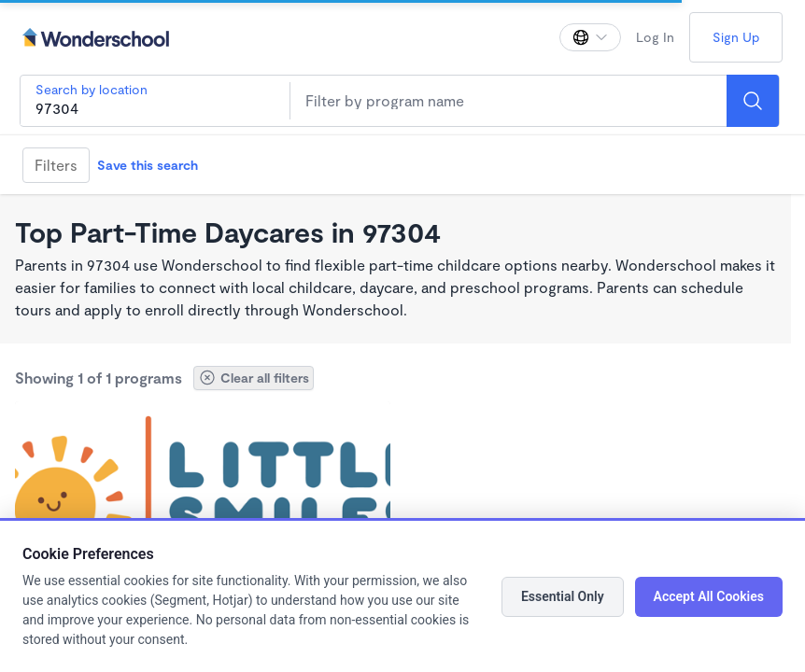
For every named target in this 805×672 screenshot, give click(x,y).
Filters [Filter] (56, 165)
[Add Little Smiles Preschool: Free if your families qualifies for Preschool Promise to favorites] (374, 418)
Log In (655, 37)
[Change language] (590, 37)
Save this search (148, 165)
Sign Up (736, 37)
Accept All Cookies (709, 596)
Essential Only (563, 596)
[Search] (753, 101)
